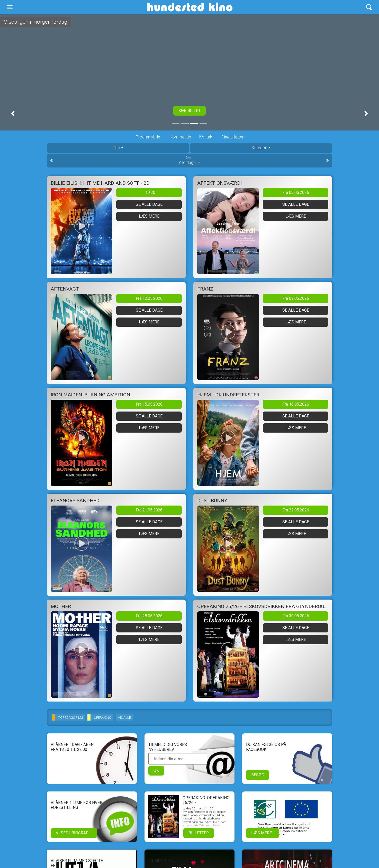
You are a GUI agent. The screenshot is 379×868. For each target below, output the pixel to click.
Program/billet (149, 137)
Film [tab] (116, 148)
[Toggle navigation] (10, 7)
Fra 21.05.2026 (149, 510)
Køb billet (189, 111)
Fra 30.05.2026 (296, 616)
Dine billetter (233, 137)
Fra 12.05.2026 (149, 298)
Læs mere (149, 216)
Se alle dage (149, 204)
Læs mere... (263, 833)
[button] (13, 113)
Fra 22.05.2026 (296, 510)
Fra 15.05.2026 (149, 404)
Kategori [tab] (259, 148)
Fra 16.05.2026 (296, 404)
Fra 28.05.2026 (149, 616)
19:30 (150, 193)
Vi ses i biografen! (75, 833)
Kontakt (206, 137)
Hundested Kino (165, 7)
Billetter (199, 833)
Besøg (258, 775)
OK (156, 771)
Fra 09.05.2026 (296, 193)
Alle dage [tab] (189, 160)
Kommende (180, 137)
